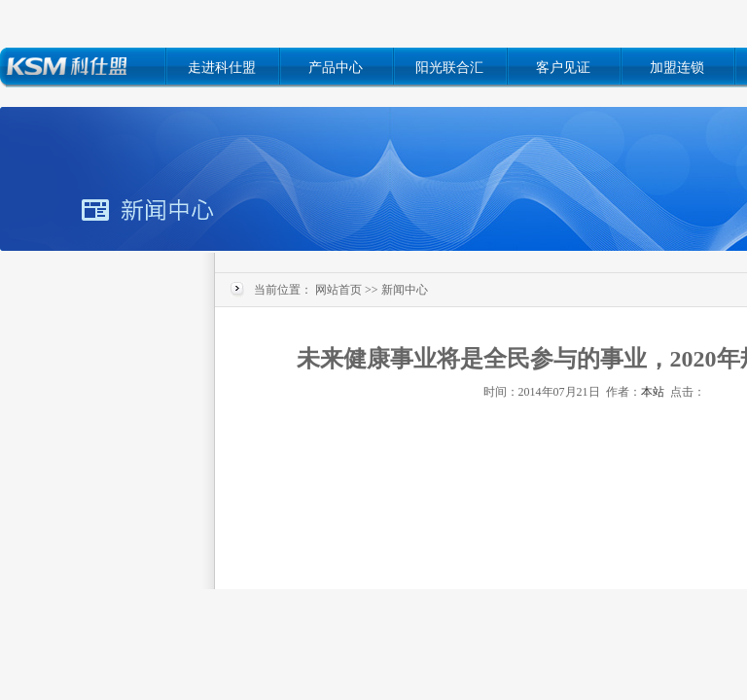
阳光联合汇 (449, 68)
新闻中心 (405, 290)
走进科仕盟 (222, 68)
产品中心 (336, 68)
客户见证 (563, 68)
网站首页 (338, 290)
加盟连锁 (677, 68)
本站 (653, 392)
